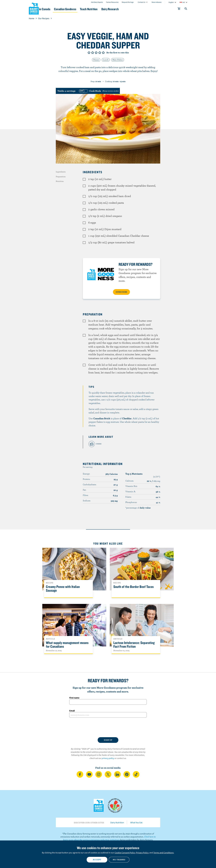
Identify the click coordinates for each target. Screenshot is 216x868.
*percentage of (138, 508)
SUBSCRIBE (121, 292)
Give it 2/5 (93, 53)
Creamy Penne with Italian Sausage (63, 589)
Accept (97, 860)
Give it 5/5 (103, 53)
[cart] (179, 9)
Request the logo (128, 2)
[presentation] (108, 727)
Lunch (106, 60)
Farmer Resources (112, 2)
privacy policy (108, 758)
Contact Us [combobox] (142, 2)
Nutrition (60, 181)
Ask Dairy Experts (97, 2)
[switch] (98, 91)
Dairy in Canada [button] (55, 9)
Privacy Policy (142, 853)
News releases (157, 2)
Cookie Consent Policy (125, 853)
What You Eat (136, 822)
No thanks (119, 860)
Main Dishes (118, 60)
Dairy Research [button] (134, 9)
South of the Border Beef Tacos (133, 587)
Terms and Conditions (164, 853)
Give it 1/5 (89, 53)
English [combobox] (171, 2)
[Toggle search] (186, 9)
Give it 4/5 (100, 53)
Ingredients (61, 172)
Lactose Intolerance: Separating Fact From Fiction (134, 645)
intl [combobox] (184, 2)
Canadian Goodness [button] (82, 9)
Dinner (96, 60)
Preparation (61, 177)
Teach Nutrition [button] (109, 9)
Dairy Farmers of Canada (34, 8)
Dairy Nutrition (117, 822)
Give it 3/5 (96, 53)
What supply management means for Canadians (67, 645)
